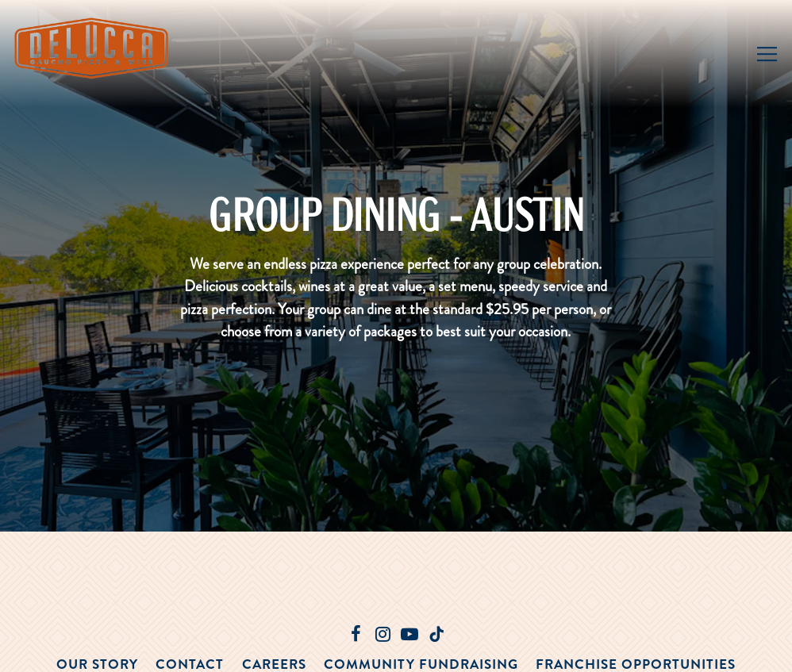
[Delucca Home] (94, 46)
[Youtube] (409, 634)
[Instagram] (383, 634)
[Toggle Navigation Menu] (767, 54)
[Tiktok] (436, 634)
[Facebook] (356, 634)
